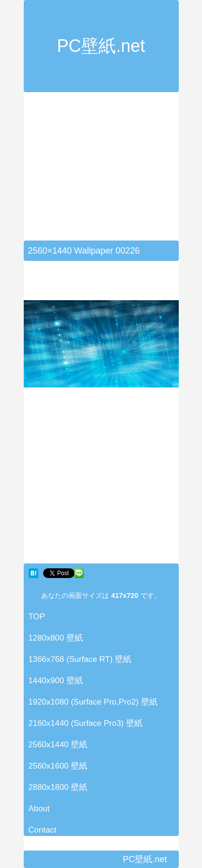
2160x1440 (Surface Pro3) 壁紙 (86, 723)
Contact (43, 830)
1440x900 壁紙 (56, 681)
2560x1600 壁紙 (58, 766)
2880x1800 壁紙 (58, 787)
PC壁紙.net (101, 46)
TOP (37, 617)
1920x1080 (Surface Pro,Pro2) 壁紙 (93, 702)
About (39, 809)
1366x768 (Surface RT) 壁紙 (80, 659)
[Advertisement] (105, 172)
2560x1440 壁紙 (58, 745)
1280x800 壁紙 (56, 638)
